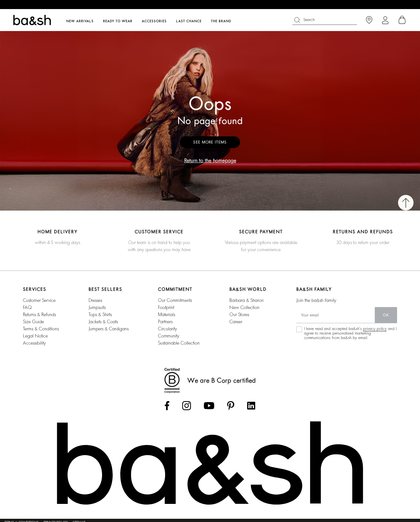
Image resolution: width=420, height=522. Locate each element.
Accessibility (34, 343)
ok (386, 315)
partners (165, 322)
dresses (95, 300)
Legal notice (35, 336)
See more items (210, 142)
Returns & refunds (39, 314)
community (169, 336)
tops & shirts (100, 314)
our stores (239, 314)
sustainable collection (179, 343)
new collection (244, 307)
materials (167, 314)
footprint (166, 307)
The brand (221, 21)
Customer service (39, 300)
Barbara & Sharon (247, 300)
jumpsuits (97, 307)
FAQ (27, 307)
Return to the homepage (210, 161)
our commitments (175, 300)
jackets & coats (103, 322)
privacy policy (375, 329)
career (236, 322)
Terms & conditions (41, 329)
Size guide (33, 322)
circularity (168, 329)
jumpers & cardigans (109, 329)
